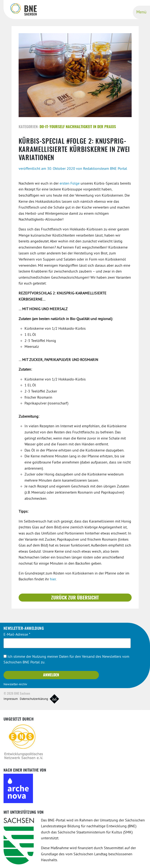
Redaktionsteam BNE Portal (105, 169)
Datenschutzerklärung (34, 699)
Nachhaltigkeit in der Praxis (91, 127)
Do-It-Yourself (52, 127)
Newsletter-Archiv (15, 684)
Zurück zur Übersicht (75, 598)
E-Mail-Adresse (17, 634)
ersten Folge (70, 183)
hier (53, 579)
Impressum (11, 699)
